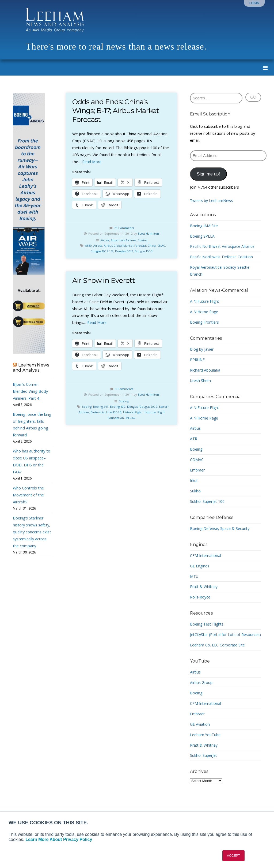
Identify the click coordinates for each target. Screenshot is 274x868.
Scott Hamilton (148, 233)
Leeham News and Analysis (31, 368)
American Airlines (123, 240)
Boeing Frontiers (205, 322)
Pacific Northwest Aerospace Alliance (223, 246)
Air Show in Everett (104, 280)
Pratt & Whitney (204, 587)
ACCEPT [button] (233, 856)
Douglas (139, 407)
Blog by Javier (202, 349)
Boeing (143, 240)
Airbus (104, 240)
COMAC (197, 460)
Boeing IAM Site (204, 226)
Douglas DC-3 (146, 251)
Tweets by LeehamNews (212, 201)
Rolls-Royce (200, 597)
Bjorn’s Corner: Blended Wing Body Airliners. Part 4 (30, 391)
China (154, 246)
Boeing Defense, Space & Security (220, 528)
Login (254, 3)
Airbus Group (201, 689)
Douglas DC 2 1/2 (99, 251)
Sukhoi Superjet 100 (208, 501)
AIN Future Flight (205, 301)
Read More (92, 162)
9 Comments (124, 389)
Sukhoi (196, 491)
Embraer (197, 470)
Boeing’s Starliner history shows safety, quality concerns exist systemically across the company (32, 532)
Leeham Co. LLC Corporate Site (218, 652)
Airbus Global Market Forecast (125, 246)
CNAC (164, 246)
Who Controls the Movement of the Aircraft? (28, 495)
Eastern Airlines (85, 412)
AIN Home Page (204, 312)
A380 (86, 246)
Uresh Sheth (201, 381)
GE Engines (200, 566)
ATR (194, 439)
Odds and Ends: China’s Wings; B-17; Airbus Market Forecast (117, 111)
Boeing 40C (122, 407)
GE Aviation (200, 731)
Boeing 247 (104, 407)
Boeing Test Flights (207, 624)
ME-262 (135, 418)
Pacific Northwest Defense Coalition (222, 257)
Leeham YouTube (206, 742)
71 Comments (124, 228)
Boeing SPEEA (202, 236)
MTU (194, 576)
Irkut (194, 480)
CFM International (206, 555)
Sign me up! (208, 174)
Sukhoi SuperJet (204, 762)
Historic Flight (144, 412)
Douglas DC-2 (124, 251)
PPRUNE (197, 360)
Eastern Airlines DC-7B (115, 412)
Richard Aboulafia (205, 370)
